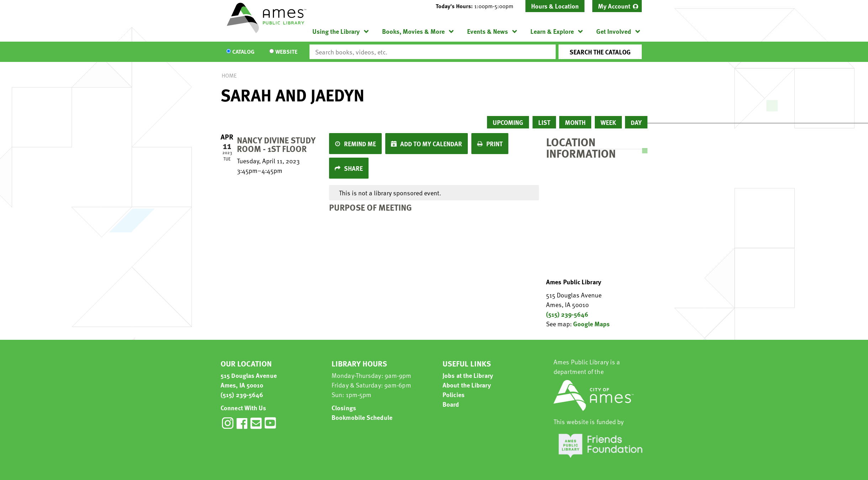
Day (636, 122)
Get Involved (614, 31)
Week (608, 122)
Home (229, 75)
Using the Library (336, 31)
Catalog (243, 52)
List (544, 122)
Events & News (488, 31)
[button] (477, 6)
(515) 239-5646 (567, 314)
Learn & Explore (552, 31)
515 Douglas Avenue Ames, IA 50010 (249, 380)
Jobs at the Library (468, 375)
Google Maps (591, 324)
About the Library (467, 385)
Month (575, 122)
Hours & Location (555, 6)
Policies (454, 394)
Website (286, 52)
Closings (344, 408)
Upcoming (508, 122)
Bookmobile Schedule (362, 417)
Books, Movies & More (413, 31)
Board (451, 404)
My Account (614, 6)
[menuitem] (617, 6)
